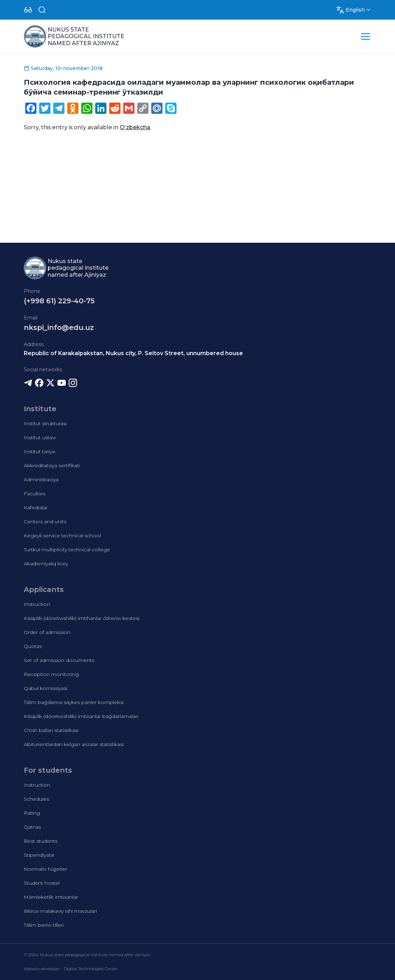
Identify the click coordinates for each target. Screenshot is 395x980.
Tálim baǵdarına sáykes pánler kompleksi (74, 702)
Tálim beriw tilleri (44, 925)
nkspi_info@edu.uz (59, 327)
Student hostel (42, 883)
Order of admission (47, 632)
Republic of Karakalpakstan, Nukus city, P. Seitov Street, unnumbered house (133, 353)
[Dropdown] (28, 10)
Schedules (36, 799)
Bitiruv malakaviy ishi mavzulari (60, 911)
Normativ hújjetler (46, 869)
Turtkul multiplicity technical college (67, 550)
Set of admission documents (59, 660)
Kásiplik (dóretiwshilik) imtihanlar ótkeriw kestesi (82, 618)
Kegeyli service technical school (62, 536)
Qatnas (32, 827)
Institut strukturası (45, 423)
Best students (41, 841)
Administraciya (41, 479)
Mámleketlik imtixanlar (51, 897)
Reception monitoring (51, 674)
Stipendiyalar (39, 855)
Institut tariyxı (40, 451)
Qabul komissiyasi (46, 688)
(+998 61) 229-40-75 (59, 301)
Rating (32, 813)
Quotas (33, 646)
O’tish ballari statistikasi (51, 730)
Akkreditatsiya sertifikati (52, 465)
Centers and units (45, 522)
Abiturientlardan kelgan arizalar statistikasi (74, 744)
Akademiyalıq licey (46, 564)
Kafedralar (36, 508)
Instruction (37, 604)
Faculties (34, 494)
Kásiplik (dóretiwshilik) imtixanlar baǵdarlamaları (81, 716)
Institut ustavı (40, 437)
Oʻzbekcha (135, 127)
